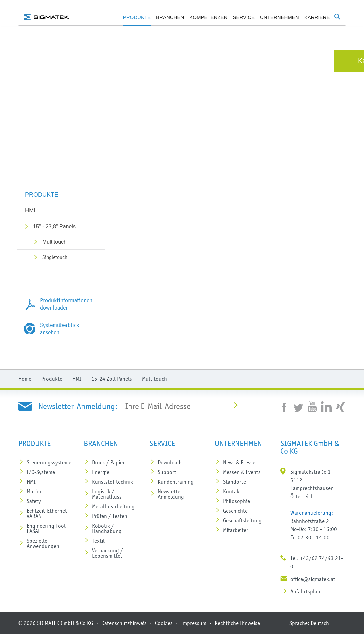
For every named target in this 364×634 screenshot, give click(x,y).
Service (244, 17)
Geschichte (235, 511)
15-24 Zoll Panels (112, 379)
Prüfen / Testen (110, 516)
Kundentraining (176, 482)
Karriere (317, 17)
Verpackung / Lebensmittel (107, 553)
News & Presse (239, 462)
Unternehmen (279, 17)
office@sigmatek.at (313, 579)
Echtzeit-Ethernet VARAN (47, 513)
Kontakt (232, 491)
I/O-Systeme (41, 472)
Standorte (234, 482)
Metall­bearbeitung (113, 506)
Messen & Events (242, 472)
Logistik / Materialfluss (107, 494)
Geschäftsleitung (242, 520)
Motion (35, 491)
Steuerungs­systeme (49, 462)
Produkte (137, 17)
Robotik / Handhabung (107, 528)
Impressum (194, 623)
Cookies (164, 623)
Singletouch (55, 257)
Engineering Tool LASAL (46, 528)
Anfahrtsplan (305, 591)
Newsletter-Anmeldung (171, 494)
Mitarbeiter (236, 530)
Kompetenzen (208, 17)
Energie (101, 472)
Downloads (170, 462)
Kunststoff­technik (112, 482)
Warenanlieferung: (312, 513)
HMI (30, 210)
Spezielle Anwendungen (43, 543)
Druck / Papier (108, 462)
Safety (34, 501)
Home (25, 379)
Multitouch (54, 242)
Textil (98, 541)
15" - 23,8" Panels (54, 226)
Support (167, 472)
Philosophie (236, 501)
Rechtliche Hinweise (237, 623)
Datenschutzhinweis (124, 623)
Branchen (170, 17)
